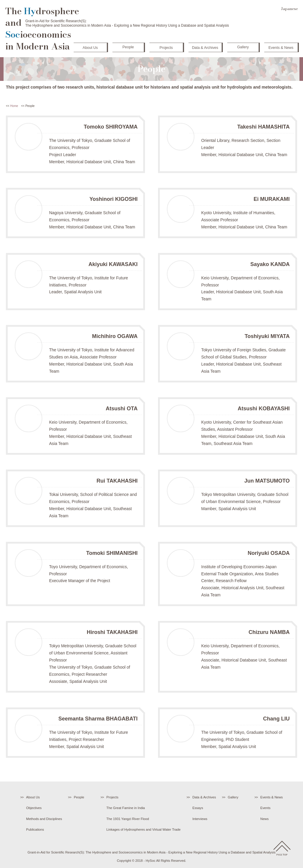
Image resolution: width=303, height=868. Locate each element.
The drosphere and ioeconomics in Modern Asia (42, 29)
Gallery (242, 46)
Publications (35, 829)
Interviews (200, 819)
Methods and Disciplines (44, 819)
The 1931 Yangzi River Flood (128, 819)
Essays (198, 808)
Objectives (34, 808)
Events (265, 808)
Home (14, 106)
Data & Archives (204, 47)
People (127, 46)
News (265, 819)
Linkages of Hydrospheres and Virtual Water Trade (144, 829)
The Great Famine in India (126, 808)
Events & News (280, 47)
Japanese (290, 9)
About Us (90, 47)
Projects (165, 47)
